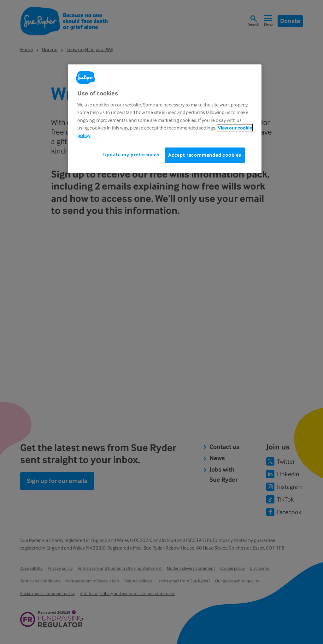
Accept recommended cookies (205, 155)
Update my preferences (131, 155)
